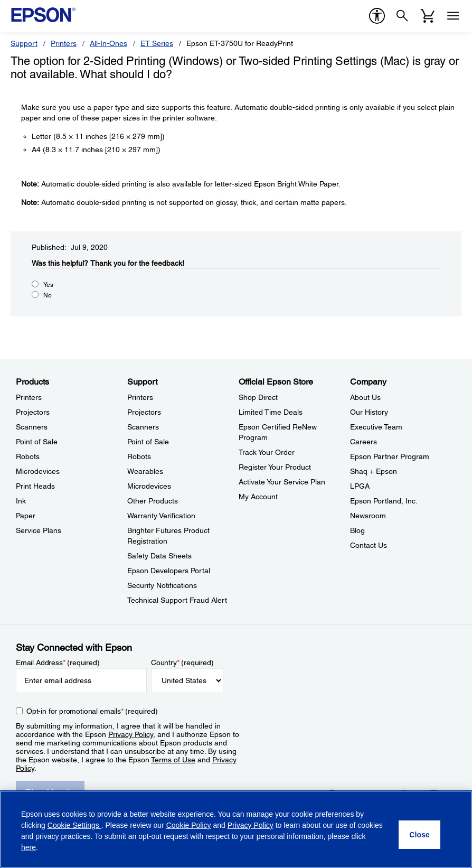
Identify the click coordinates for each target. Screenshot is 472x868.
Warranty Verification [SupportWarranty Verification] (161, 516)
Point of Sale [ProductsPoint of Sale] (37, 442)
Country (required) (182, 662)
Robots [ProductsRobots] (28, 456)
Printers (64, 43)
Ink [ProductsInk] (21, 501)
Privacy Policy (131, 734)
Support (24, 43)
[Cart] (428, 16)
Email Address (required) (58, 662)
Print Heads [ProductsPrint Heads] (35, 486)
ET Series (157, 43)
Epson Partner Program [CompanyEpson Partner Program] (390, 456)
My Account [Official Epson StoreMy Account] (258, 497)
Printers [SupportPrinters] (140, 397)
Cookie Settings (74, 825)
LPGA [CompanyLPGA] (360, 486)
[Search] (402, 16)
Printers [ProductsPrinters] (29, 397)
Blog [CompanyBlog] (357, 530)
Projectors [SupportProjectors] (144, 412)
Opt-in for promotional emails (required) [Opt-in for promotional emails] (92, 711)
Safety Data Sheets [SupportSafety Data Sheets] (159, 556)
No (48, 295)
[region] (236, 829)
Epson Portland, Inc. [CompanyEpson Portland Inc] (384, 501)
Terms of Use (173, 760)
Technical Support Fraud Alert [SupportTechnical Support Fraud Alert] (177, 600)
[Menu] (453, 16)
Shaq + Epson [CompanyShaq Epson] (374, 471)
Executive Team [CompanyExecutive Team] (376, 427)
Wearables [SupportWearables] (145, 471)
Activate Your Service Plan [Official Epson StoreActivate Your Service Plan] (282, 482)
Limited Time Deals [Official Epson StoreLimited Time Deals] (271, 412)
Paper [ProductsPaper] (26, 516)
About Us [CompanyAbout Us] (365, 397)
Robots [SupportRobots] (139, 456)
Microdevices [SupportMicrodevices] (149, 486)
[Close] (419, 835)
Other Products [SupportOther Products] (153, 501)
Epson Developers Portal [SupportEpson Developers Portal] (169, 571)
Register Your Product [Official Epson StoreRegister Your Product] (275, 467)
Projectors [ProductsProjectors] (33, 412)
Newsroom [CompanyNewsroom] (368, 516)
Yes (48, 285)
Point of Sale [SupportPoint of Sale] (148, 442)
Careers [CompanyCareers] (364, 442)
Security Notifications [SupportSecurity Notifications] (162, 585)
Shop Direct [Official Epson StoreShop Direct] (258, 397)
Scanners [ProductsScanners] (32, 427)
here (29, 847)
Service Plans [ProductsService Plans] (39, 530)
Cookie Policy (189, 825)
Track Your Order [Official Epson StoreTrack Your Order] (267, 452)
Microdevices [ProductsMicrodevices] (38, 471)
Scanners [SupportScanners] (143, 427)
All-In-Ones (108, 43)
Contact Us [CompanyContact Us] (369, 545)
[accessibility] (377, 16)
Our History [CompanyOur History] (369, 412)
